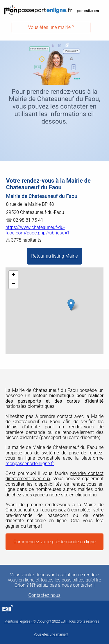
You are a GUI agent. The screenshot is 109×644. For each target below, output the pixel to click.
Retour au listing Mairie (54, 256)
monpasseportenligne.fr (30, 464)
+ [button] (14, 275)
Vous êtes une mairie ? (51, 27)
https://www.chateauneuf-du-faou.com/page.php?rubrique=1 (38, 230)
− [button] (14, 284)
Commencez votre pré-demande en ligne (54, 542)
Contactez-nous (45, 595)
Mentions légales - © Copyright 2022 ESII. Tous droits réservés (52, 622)
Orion (20, 585)
